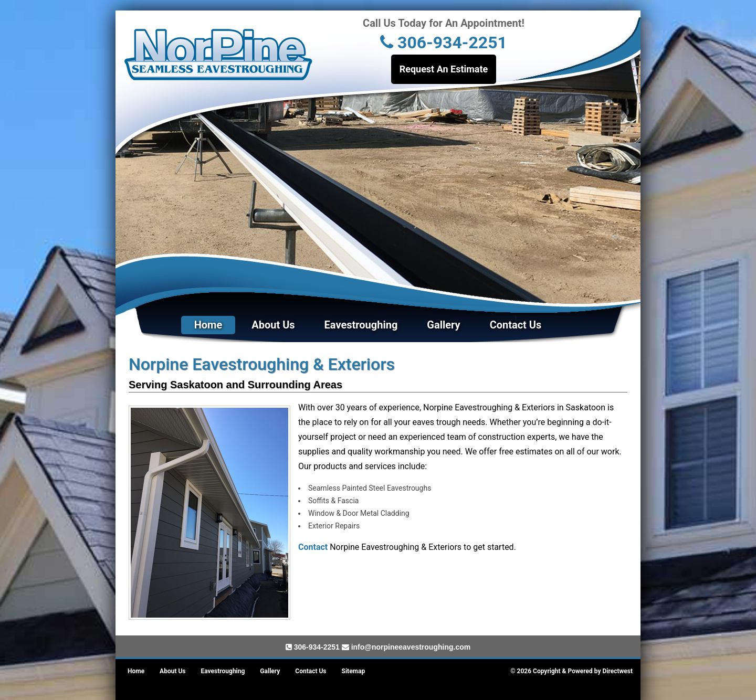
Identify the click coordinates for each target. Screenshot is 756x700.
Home (208, 325)
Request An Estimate (444, 69)
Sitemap (354, 671)
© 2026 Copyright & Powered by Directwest (571, 671)
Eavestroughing (361, 325)
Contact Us (516, 325)
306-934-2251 (444, 43)
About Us (273, 325)
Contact (313, 547)
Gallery (443, 325)
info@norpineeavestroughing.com (411, 647)
